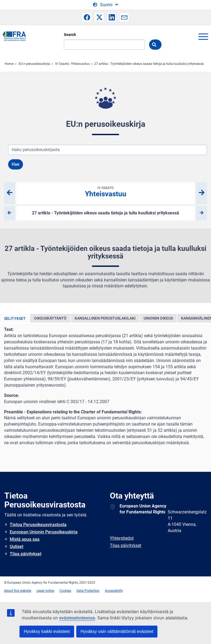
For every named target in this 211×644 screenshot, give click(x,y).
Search (70, 35)
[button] (87, 17)
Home (9, 64)
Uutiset (17, 547)
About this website (18, 591)
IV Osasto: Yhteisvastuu (72, 64)
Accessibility (114, 591)
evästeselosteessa (77, 618)
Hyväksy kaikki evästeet (47, 631)
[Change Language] (105, 5)
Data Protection (88, 591)
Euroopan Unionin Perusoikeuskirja (44, 532)
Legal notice (45, 591)
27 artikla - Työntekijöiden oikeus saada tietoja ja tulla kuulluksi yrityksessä (149, 64)
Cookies (65, 591)
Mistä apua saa (25, 539)
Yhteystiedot (122, 538)
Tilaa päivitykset (26, 554)
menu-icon (203, 36)
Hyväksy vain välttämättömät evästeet (117, 631)
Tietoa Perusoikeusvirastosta (38, 525)
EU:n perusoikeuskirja (34, 64)
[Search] (104, 45)
